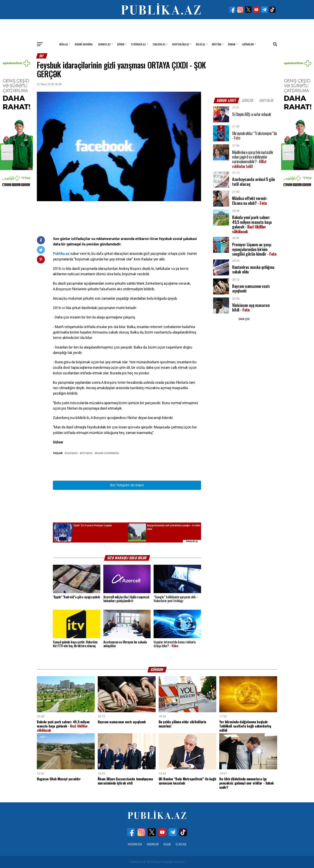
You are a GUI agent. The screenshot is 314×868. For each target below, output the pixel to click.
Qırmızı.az (104, 44)
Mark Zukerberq (108, 453)
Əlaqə (167, 844)
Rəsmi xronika (84, 44)
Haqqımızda (135, 844)
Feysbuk (87, 453)
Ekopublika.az (181, 44)
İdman (232, 44)
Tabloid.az (159, 44)
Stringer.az (138, 44)
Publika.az (61, 254)
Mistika (217, 44)
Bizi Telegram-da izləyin (127, 485)
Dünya (121, 44)
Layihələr (248, 44)
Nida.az (64, 44)
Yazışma (72, 453)
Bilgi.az (201, 44)
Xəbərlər (153, 844)
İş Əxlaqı (181, 844)
